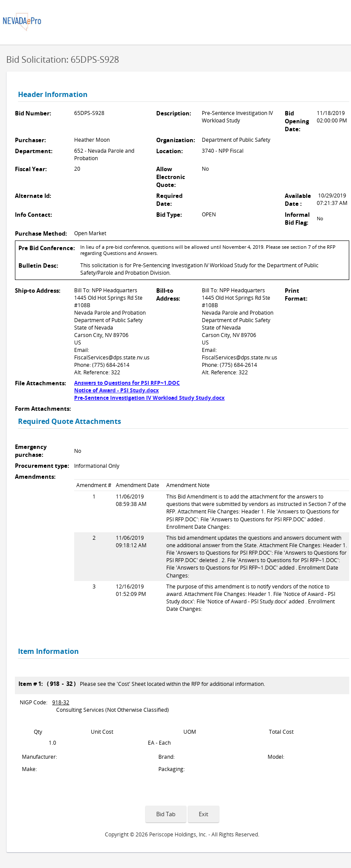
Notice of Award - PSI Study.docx (116, 390)
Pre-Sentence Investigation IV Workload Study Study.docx (149, 398)
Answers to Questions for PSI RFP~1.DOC (127, 383)
